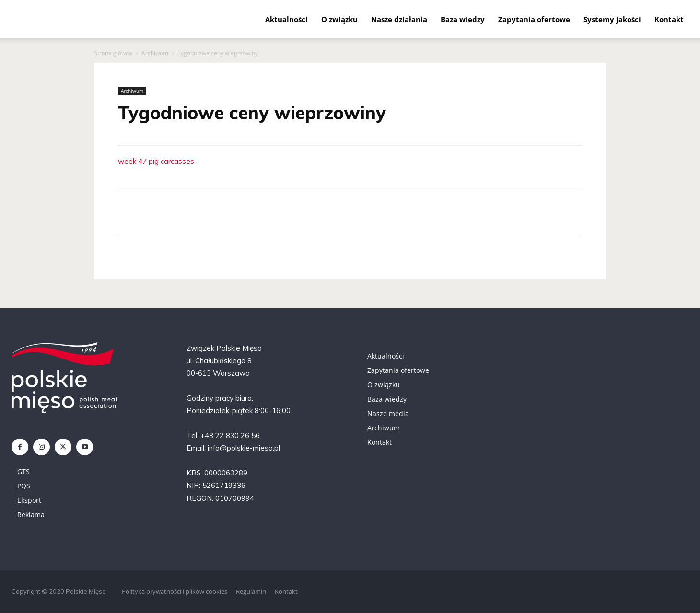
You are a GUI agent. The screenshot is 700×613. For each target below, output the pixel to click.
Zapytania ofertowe (534, 19)
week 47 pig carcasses (156, 161)
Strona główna (113, 53)
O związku (339, 19)
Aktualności (286, 19)
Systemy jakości (612, 19)
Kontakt (669, 19)
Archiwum (155, 53)
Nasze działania (399, 19)
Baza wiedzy (463, 19)
